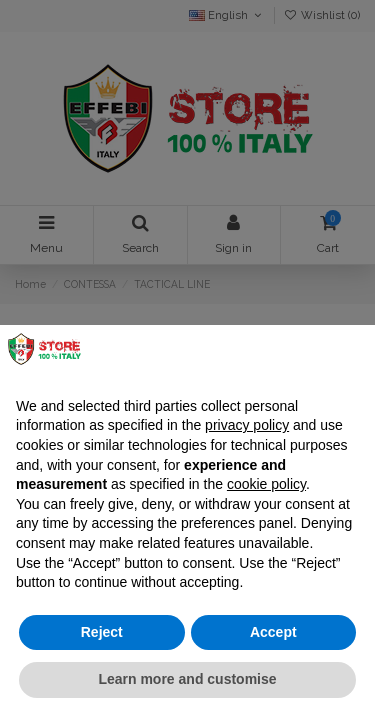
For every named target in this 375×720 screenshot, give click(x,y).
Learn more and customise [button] (187, 679)
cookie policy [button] (266, 484)
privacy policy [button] (247, 425)
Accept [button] (273, 632)
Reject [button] (102, 632)
